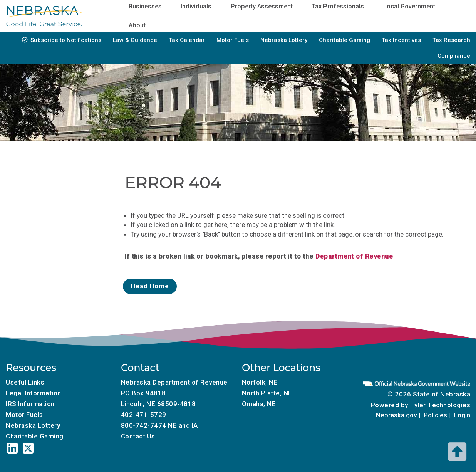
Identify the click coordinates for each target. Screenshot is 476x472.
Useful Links (25, 382)
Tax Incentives (401, 40)
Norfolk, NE (260, 382)
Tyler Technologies (440, 405)
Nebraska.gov (396, 415)
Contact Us (138, 436)
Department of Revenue (354, 256)
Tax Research (451, 40)
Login (462, 415)
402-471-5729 (144, 415)
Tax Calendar (187, 40)
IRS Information (30, 404)
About (137, 25)
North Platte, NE (267, 393)
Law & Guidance (135, 40)
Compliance (454, 56)
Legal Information (34, 393)
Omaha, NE (259, 404)
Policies (435, 415)
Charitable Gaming (344, 40)
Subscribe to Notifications (66, 40)
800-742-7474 (144, 425)
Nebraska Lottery (284, 40)
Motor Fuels (233, 40)
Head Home (150, 286)
